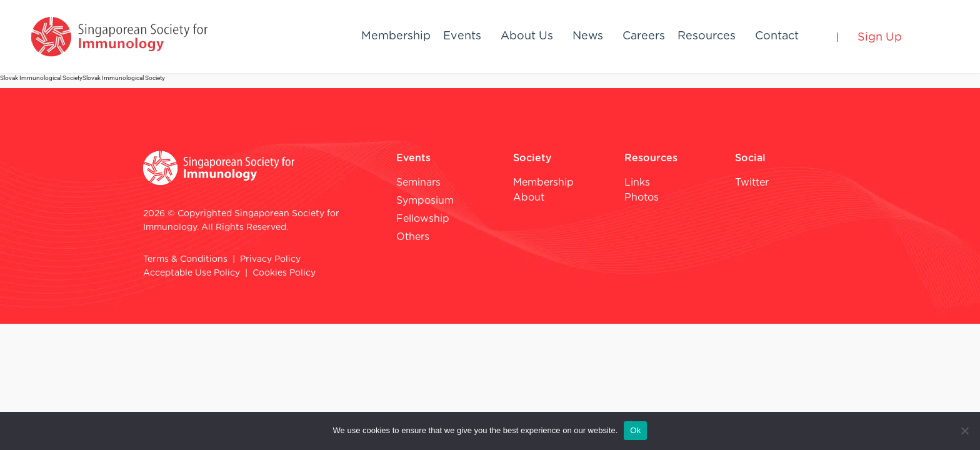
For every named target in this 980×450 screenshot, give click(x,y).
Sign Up (880, 37)
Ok (635, 430)
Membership (396, 36)
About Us (527, 36)
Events (462, 36)
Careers (644, 36)
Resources (707, 36)
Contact (777, 36)
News (588, 36)
